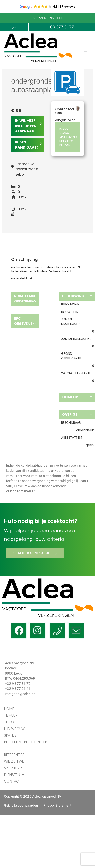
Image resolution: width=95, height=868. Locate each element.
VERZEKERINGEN (47, 18)
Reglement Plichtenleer (26, 742)
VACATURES (14, 768)
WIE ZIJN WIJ (14, 761)
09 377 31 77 (62, 27)
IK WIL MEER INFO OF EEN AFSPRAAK (28, 126)
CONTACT (12, 781)
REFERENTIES (14, 755)
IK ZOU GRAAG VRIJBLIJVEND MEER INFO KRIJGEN (69, 137)
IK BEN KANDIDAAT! (28, 145)
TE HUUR (11, 715)
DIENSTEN (15, 775)
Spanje (10, 735)
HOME (9, 709)
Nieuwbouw (14, 729)
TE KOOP (11, 722)
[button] (85, 50)
